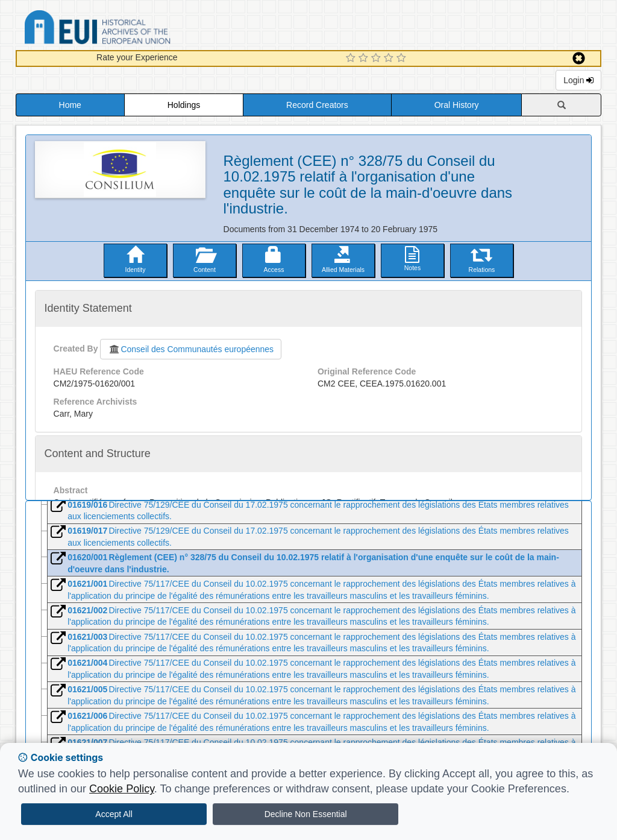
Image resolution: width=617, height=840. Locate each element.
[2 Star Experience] (365, 58)
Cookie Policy (122, 789)
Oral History (457, 105)
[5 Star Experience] (403, 58)
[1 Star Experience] (352, 58)
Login (578, 80)
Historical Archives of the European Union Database (131, 29)
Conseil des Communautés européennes (191, 349)
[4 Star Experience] (390, 58)
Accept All (114, 814)
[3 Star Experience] (377, 58)
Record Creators (317, 105)
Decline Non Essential (306, 814)
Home (70, 105)
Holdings (184, 105)
